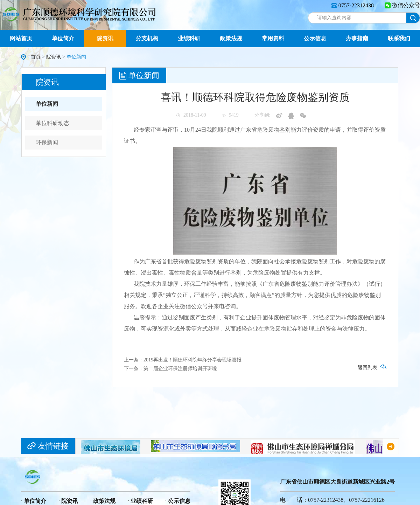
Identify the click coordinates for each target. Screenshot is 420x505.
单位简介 (63, 38)
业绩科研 (189, 38)
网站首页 (21, 38)
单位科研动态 (52, 123)
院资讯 (105, 38)
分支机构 (147, 38)
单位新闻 (47, 104)
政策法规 (231, 38)
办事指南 (357, 38)
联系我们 (399, 38)
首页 (36, 57)
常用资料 (273, 38)
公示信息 (315, 38)
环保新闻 (47, 142)
